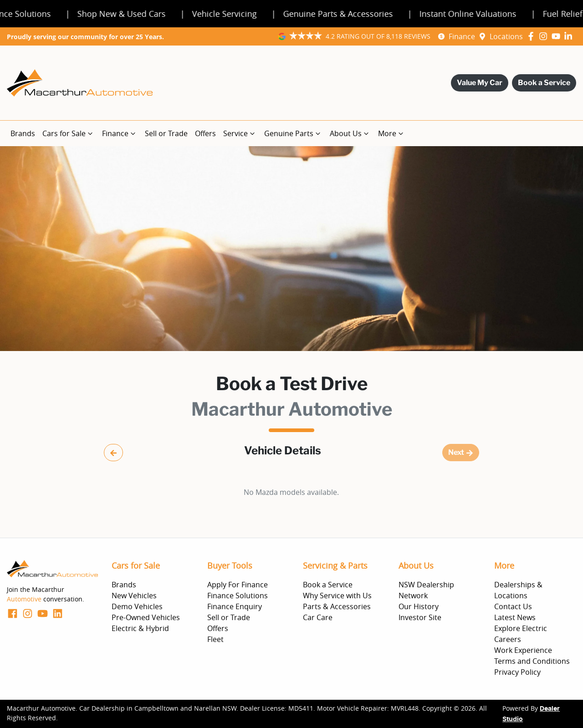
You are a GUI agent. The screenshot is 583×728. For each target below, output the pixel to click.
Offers (205, 133)
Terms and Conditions (532, 661)
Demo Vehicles (137, 606)
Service (240, 133)
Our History (419, 606)
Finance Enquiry (235, 606)
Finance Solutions (238, 596)
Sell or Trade (166, 133)
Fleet (215, 639)
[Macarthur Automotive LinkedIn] (570, 36)
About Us (350, 133)
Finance (462, 36)
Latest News (515, 617)
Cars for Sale (69, 133)
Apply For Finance (238, 585)
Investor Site (420, 617)
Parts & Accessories (337, 606)
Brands (23, 133)
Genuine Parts (293, 133)
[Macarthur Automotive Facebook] (533, 36)
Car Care (318, 617)
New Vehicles (134, 596)
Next (461, 452)
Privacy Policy (517, 672)
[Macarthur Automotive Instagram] (545, 36)
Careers (508, 639)
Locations (506, 36)
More (392, 133)
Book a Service (544, 83)
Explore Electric (521, 628)
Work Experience (523, 650)
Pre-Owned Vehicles (146, 617)
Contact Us (513, 606)
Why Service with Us (337, 596)
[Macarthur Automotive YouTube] (558, 36)
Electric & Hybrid (140, 628)
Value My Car (480, 83)
